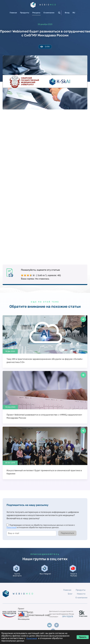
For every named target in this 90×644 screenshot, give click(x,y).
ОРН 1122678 (68, 619)
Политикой (11, 528)
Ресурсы (36, 13)
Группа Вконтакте (17, 576)
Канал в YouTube (74, 577)
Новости (81, 596)
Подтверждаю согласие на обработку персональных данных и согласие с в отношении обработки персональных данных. (41, 526)
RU (74, 13)
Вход (67, 13)
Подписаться (67, 533)
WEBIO (48, 5)
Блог (70, 596)
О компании (49, 13)
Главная (13, 13)
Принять (83, 637)
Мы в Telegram (46, 576)
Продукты (25, 13)
